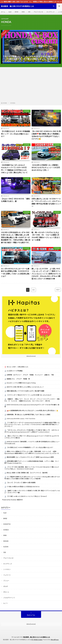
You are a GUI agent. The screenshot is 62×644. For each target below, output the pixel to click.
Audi (10, 12)
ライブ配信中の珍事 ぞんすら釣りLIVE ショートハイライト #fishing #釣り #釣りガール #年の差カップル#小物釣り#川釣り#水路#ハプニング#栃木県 (32, 478)
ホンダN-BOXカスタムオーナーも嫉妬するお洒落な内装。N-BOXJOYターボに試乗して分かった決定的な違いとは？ (16, 272)
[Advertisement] (31, 85)
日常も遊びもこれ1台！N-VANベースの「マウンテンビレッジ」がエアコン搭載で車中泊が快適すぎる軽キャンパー (46, 202)
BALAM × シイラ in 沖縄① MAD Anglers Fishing (21, 383)
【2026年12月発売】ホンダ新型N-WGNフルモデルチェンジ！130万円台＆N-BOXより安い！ (46, 168)
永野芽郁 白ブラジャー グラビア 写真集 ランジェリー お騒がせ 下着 (30, 375)
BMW (17, 12)
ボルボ (6, 586)
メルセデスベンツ (9, 598)
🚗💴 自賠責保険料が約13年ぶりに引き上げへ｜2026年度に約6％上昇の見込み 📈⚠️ (32, 410)
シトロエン (7, 569)
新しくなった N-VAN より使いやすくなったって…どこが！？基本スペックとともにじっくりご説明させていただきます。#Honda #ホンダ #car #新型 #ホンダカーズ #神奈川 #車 (46, 274)
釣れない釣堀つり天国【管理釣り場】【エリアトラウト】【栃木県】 (27, 473)
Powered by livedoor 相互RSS (12, 500)
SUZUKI (6, 547)
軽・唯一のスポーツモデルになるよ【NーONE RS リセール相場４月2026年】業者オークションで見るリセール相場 (46, 236)
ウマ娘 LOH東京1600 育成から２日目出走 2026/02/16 (23, 487)
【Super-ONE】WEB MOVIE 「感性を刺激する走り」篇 (15, 200)
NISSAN (6, 541)
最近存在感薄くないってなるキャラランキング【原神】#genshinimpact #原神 (30, 457)
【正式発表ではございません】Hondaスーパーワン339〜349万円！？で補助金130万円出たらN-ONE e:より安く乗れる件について (14, 169)
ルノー (6, 603)
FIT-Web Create (37, 640)
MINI (23, 12)
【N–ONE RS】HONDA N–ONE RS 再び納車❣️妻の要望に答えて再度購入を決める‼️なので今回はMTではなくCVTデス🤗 (46, 135)
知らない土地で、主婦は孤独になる (17, 367)
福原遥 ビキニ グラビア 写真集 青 (18, 379)
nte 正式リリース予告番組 (15, 371)
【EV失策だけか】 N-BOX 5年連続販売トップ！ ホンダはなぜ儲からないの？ (16, 134)
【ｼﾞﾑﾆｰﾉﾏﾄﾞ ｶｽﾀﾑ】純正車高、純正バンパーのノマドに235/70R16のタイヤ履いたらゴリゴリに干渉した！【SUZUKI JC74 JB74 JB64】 (32, 468)
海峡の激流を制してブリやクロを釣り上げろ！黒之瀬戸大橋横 (25, 391)
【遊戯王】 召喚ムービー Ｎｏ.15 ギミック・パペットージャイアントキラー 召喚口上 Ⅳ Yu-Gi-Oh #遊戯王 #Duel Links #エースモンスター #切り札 (32, 400)
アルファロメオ (38, 12)
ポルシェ (6, 592)
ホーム (3, 12)
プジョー (6, 581)
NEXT (58, 290)
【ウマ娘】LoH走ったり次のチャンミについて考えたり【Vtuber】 (27, 496)
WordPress (55, 640)
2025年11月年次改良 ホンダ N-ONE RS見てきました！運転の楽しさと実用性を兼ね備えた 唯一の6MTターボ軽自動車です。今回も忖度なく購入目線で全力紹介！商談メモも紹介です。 (16, 237)
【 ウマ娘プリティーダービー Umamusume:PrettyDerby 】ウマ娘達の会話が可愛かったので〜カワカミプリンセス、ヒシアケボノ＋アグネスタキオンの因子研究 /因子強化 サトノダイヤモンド (32, 424)
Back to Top (31, 615)
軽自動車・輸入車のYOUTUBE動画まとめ (37, 637)
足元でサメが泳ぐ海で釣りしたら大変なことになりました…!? (25, 387)
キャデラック (51, 12)
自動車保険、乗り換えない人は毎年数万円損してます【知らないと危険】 (29, 415)
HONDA (27, 111)
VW (29, 12)
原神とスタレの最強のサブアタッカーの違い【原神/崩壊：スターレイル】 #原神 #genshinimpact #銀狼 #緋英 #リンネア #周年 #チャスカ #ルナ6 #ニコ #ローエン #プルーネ (32, 452)
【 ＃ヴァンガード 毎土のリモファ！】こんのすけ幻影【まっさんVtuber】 (29, 395)
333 (33, 290)
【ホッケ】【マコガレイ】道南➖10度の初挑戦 (21, 483)
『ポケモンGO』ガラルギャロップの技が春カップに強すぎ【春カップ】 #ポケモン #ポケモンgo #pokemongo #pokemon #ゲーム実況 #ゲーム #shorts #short (32, 431)
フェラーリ (7, 575)
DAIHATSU (7, 524)
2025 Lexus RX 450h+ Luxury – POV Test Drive (21, 419)
